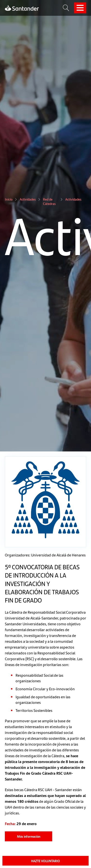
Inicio (9, 199)
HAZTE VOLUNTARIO (45, 861)
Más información (29, 836)
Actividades (28, 199)
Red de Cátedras (49, 201)
